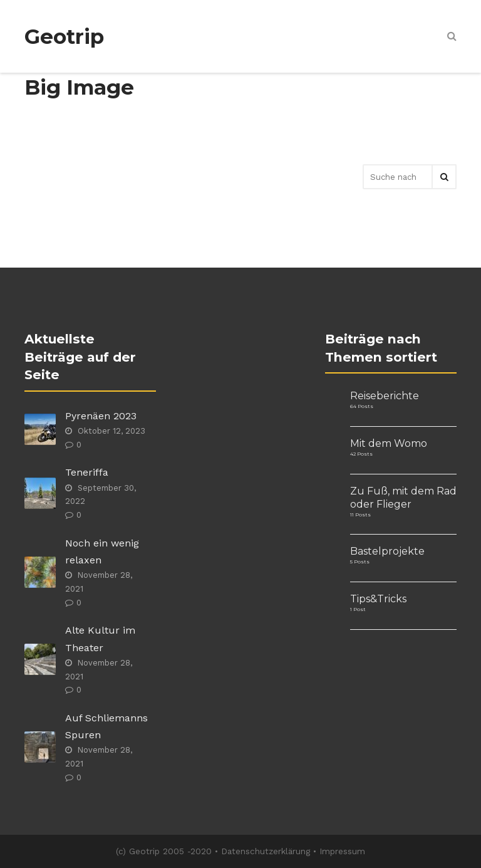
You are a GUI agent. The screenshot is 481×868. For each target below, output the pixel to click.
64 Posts (362, 406)
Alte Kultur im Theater (100, 639)
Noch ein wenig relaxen (102, 552)
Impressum (342, 851)
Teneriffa (87, 472)
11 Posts (360, 515)
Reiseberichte (385, 396)
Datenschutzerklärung (266, 851)
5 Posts (360, 562)
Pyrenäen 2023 (101, 416)
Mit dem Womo (389, 443)
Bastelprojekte (387, 551)
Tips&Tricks (378, 599)
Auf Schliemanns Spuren (106, 726)
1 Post (358, 609)
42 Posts (361, 454)
